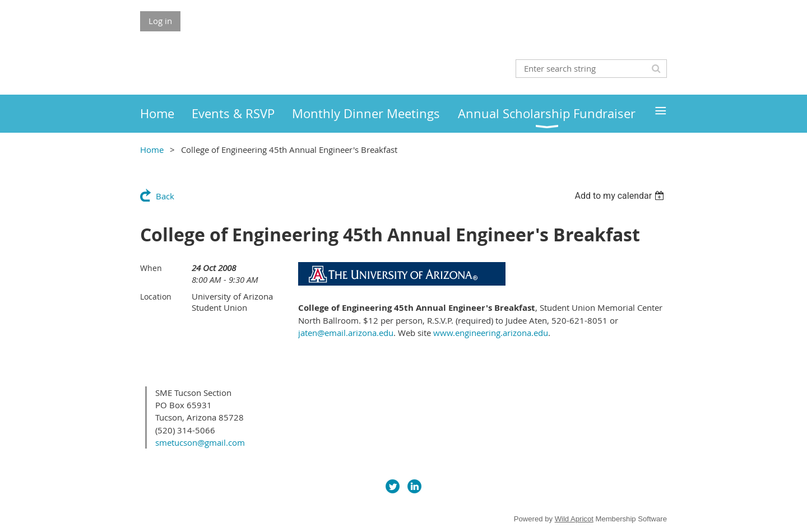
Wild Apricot (574, 519)
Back (165, 196)
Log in (160, 21)
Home (152, 150)
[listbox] (621, 196)
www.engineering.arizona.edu (491, 333)
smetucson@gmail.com (200, 442)
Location (156, 297)
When (151, 268)
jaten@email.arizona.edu (346, 333)
